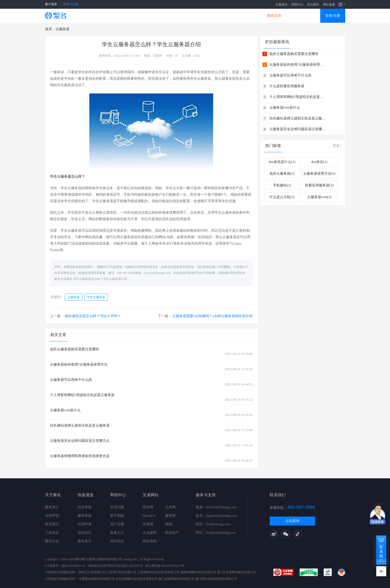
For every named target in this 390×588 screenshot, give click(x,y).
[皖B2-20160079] (132, 566)
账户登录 (51, 4)
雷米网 (148, 507)
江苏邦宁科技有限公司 (122, 572)
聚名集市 (85, 541)
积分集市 (313, 4)
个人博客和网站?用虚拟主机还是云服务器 (82, 395)
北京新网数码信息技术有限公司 (137, 579)
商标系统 (150, 541)
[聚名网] (80, 559)
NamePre (149, 516)
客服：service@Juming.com (216, 507)
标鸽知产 (172, 533)
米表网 (148, 524)
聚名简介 (52, 507)
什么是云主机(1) (282, 197)
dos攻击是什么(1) (282, 162)
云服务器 (129, 16)
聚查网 (170, 516)
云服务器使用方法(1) (319, 174)
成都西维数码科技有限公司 (198, 572)
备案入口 (117, 533)
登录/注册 (333, 16)
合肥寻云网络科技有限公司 (104, 559)
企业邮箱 (216, 16)
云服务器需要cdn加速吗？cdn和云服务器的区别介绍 (212, 316)
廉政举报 (85, 516)
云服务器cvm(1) (319, 197)
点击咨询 (292, 521)
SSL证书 (101, 16)
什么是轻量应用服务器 (287, 86)
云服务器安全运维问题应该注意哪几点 (80, 441)
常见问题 (117, 507)
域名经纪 (85, 533)
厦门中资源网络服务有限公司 (236, 572)
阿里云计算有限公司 (92, 572)
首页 (49, 29)
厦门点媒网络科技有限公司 (176, 579)
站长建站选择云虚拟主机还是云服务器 (80, 425)
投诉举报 (85, 507)
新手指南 (117, 516)
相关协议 (117, 541)
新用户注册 (71, 4)
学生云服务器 (96, 297)
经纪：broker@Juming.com (216, 533)
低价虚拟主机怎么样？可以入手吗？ (93, 316)
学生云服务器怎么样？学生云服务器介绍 (100, 279)
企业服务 (150, 533)
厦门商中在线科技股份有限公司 (216, 579)
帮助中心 (297, 4)
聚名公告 (52, 541)
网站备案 (329, 4)
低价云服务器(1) (282, 174)
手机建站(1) (282, 185)
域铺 (169, 524)
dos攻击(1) (319, 162)
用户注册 (117, 524)
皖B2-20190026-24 (73, 566)
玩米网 (170, 507)
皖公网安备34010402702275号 (165, 566)
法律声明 (52, 516)
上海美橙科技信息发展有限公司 (158, 572)
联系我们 (52, 524)
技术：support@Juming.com (216, 516)
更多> (337, 146)
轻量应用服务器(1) (319, 185)
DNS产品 (245, 16)
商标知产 (187, 16)
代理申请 (85, 524)
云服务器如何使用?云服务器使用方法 (79, 364)
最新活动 (274, 16)
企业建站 (158, 16)
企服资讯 (281, 4)
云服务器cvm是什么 (65, 410)
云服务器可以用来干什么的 (71, 380)
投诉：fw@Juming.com (213, 524)
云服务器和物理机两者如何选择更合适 (80, 456)
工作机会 (52, 533)
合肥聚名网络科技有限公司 (97, 579)
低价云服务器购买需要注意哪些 (75, 349)
